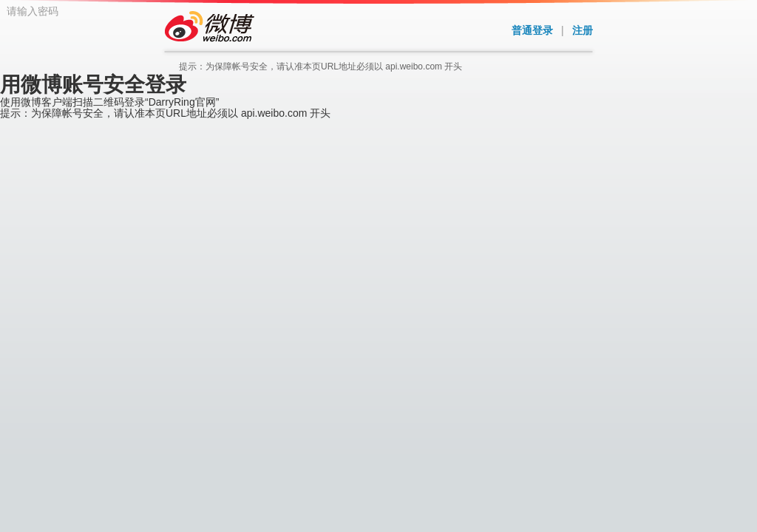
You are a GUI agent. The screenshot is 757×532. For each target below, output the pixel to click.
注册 (583, 30)
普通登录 (532, 30)
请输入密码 (319, 164)
